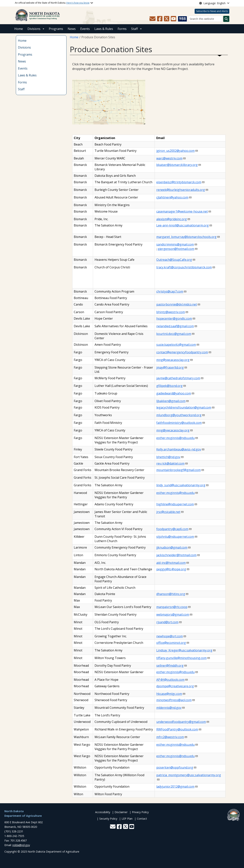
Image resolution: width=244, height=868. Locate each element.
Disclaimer (121, 812)
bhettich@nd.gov (168, 457)
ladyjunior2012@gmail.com (175, 786)
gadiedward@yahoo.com (174, 393)
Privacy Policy (140, 812)
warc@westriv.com (169, 158)
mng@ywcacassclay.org (173, 360)
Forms (122, 29)
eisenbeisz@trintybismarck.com (179, 182)
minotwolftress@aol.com (174, 700)
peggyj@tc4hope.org (171, 569)
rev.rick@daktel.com (170, 463)
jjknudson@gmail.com (172, 547)
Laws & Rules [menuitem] (27, 75)
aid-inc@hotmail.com (171, 563)
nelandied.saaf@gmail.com (175, 326)
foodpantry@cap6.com (172, 529)
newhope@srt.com (170, 636)
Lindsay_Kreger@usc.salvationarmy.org (184, 650)
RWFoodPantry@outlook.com (177, 729)
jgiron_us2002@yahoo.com (175, 151)
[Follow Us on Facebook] (160, 19)
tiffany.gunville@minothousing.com (181, 658)
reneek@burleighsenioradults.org (181, 190)
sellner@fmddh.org (170, 666)
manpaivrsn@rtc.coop (172, 607)
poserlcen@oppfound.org (175, 767)
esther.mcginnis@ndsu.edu (175, 438)
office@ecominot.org (171, 643)
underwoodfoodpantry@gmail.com (181, 722)
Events (85, 29)
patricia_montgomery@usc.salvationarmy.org (189, 775)
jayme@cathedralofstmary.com (178, 378)
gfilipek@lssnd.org (169, 386)
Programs (56, 29)
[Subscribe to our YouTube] (173, 19)
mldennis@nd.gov (169, 708)
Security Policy (108, 819)
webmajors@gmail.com (173, 614)
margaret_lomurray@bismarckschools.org (186, 237)
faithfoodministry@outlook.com (179, 423)
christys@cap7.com (170, 291)
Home (19, 29)
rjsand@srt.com (167, 622)
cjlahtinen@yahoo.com (172, 197)
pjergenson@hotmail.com (176, 249)
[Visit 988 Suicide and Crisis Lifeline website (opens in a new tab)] (182, 19)
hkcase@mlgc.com (169, 694)
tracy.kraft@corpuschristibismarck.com (184, 267)
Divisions (34, 29)
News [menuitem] (22, 61)
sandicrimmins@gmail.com (175, 244)
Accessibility (103, 812)
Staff (134, 29)
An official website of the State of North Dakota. (52, 3)
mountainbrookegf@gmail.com (179, 470)
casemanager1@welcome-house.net (182, 211)
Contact (142, 819)
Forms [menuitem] (22, 82)
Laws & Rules (104, 29)
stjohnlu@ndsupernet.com (175, 537)
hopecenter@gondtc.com (174, 318)
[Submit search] (226, 19)
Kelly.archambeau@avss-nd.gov (179, 449)
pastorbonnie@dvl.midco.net (177, 304)
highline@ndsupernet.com (175, 504)
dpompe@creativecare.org (175, 686)
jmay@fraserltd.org (170, 367)
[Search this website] (205, 19)
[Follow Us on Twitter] (167, 19)
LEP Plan (127, 819)
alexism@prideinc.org (172, 219)
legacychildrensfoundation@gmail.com (184, 407)
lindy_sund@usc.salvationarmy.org (181, 485)
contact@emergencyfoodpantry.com (182, 352)
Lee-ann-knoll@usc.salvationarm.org (183, 225)
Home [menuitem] (22, 41)
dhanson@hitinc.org (171, 594)
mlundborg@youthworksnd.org (179, 415)
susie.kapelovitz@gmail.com (176, 345)
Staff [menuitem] (21, 89)
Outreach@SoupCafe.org (174, 260)
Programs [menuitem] (25, 54)
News (72, 29)
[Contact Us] (152, 19)
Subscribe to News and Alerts (212, 11)
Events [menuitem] (23, 68)
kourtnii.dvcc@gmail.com (174, 334)
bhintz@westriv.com (171, 312)
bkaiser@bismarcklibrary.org (177, 165)
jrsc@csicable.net (168, 512)
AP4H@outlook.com (170, 680)
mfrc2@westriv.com (170, 737)
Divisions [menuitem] (24, 47)
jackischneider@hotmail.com (176, 555)
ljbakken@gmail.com (171, 401)
